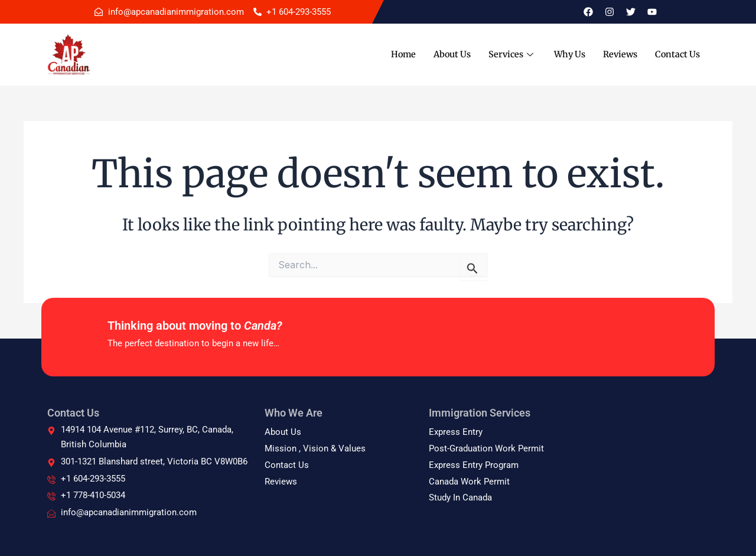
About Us (445, 54)
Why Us (565, 54)
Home (395, 54)
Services (506, 54)
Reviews (617, 54)
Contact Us (677, 54)
